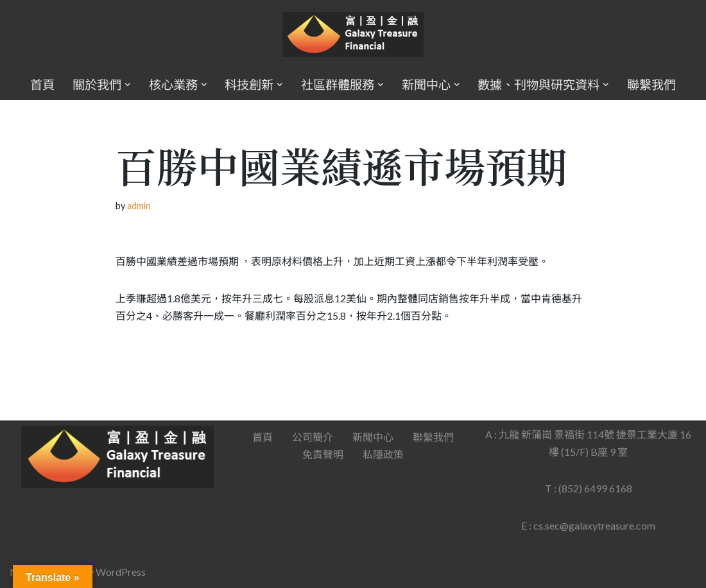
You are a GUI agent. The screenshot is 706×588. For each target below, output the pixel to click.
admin (139, 206)
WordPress (121, 572)
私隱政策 (383, 454)
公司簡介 (313, 437)
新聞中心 (373, 437)
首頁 (42, 84)
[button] (128, 85)
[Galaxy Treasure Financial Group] (353, 35)
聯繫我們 (651, 84)
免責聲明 (323, 454)
